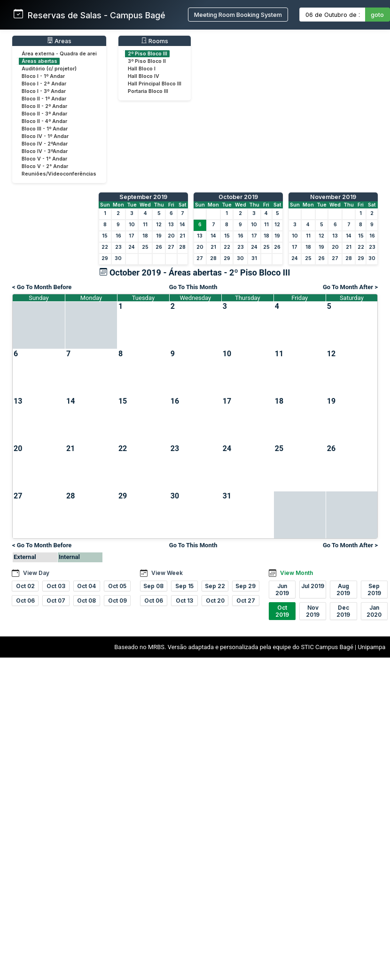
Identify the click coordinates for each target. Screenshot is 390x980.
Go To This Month (193, 287)
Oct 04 (86, 586)
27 (171, 247)
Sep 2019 (374, 590)
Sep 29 (246, 586)
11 (145, 225)
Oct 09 (117, 601)
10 (132, 225)
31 (254, 258)
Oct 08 (86, 601)
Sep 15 (184, 586)
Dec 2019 (343, 611)
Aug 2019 (343, 590)
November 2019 (333, 197)
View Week (167, 573)
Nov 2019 (313, 611)
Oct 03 (56, 586)
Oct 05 (117, 586)
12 (159, 225)
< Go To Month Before (42, 287)
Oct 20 (215, 601)
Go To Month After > (350, 287)
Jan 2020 (374, 611)
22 (105, 247)
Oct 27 (246, 601)
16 (118, 236)
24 (132, 247)
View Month (296, 573)
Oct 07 (56, 601)
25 (145, 247)
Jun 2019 (282, 590)
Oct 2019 (282, 611)
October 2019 (238, 197)
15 (105, 236)
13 (171, 225)
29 (105, 258)
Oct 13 (184, 601)
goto (377, 15)
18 (145, 236)
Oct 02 (25, 586)
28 (182, 247)
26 (159, 247)
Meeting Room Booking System (238, 15)
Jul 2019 (313, 586)
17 (132, 236)
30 (118, 258)
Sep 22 (215, 586)
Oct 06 (25, 601)
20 (171, 236)
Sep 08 (153, 586)
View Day (36, 573)
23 (118, 247)
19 (159, 236)
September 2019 (143, 197)
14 (182, 225)
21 (182, 236)
